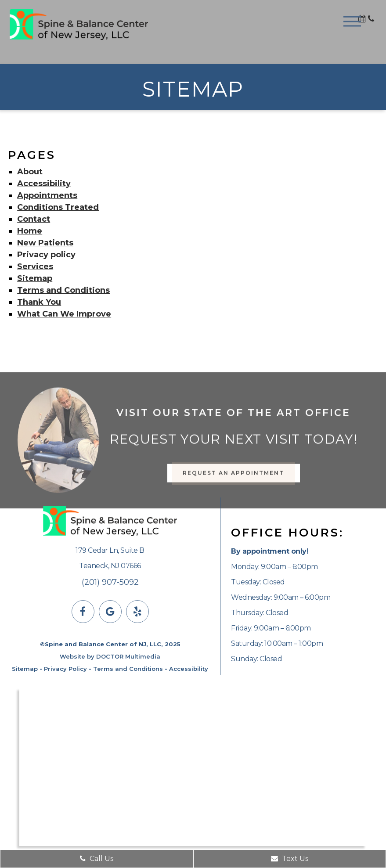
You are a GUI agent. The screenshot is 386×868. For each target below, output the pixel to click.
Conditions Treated (58, 207)
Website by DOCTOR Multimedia (110, 656)
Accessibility (44, 184)
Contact (34, 219)
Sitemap (35, 278)
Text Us (290, 859)
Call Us (97, 859)
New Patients (45, 243)
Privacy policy (46, 255)
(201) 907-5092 (110, 582)
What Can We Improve (64, 314)
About (30, 172)
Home (30, 231)
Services (35, 267)
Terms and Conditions (63, 290)
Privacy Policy (65, 669)
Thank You (39, 302)
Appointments (47, 195)
